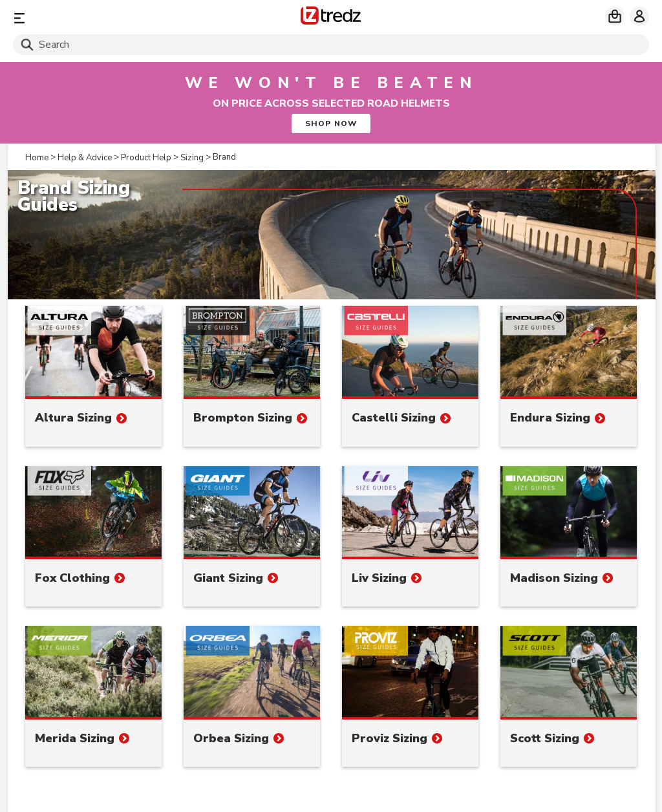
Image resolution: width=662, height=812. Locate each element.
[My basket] (615, 16)
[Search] (331, 45)
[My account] (639, 16)
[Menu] (117, 18)
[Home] (331, 18)
